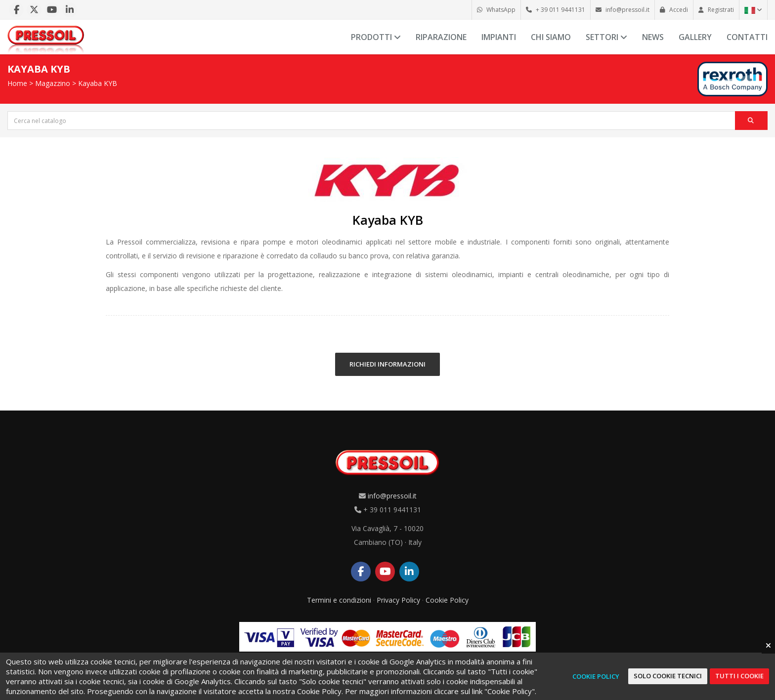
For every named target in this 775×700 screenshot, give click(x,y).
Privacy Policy (398, 600)
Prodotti (376, 37)
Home (17, 83)
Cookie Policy (447, 600)
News (653, 37)
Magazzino (53, 83)
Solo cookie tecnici (668, 676)
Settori (606, 37)
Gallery (695, 37)
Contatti (747, 37)
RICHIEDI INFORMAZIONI (387, 364)
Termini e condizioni (339, 600)
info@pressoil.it (392, 496)
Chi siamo (551, 37)
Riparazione (441, 37)
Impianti (499, 37)
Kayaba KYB (98, 83)
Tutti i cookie (739, 676)
